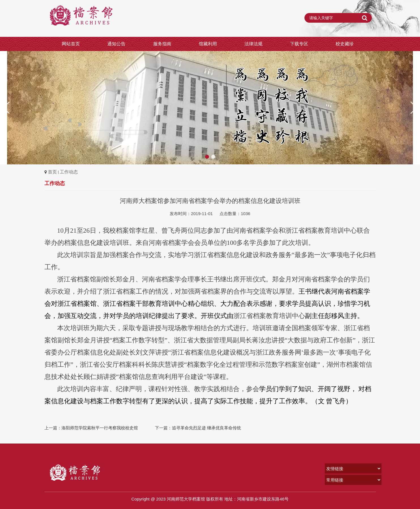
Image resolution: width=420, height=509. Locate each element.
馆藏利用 (208, 44)
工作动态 (69, 172)
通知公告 (116, 44)
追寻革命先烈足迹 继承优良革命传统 (206, 428)
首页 (52, 172)
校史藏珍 (345, 44)
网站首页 (71, 44)
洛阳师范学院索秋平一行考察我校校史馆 (100, 428)
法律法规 (253, 44)
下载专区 (299, 44)
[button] (413, 108)
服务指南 (162, 44)
